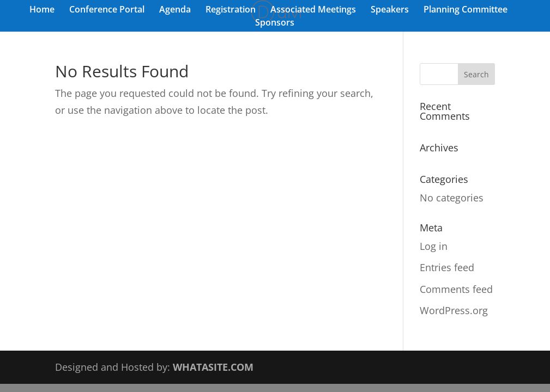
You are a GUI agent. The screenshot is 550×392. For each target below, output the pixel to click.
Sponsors (275, 23)
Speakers (390, 10)
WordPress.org (454, 310)
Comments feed (456, 289)
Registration (231, 10)
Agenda (175, 10)
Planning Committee (466, 10)
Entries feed (447, 267)
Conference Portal (107, 10)
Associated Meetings (313, 10)
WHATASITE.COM (213, 367)
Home (42, 10)
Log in (434, 246)
